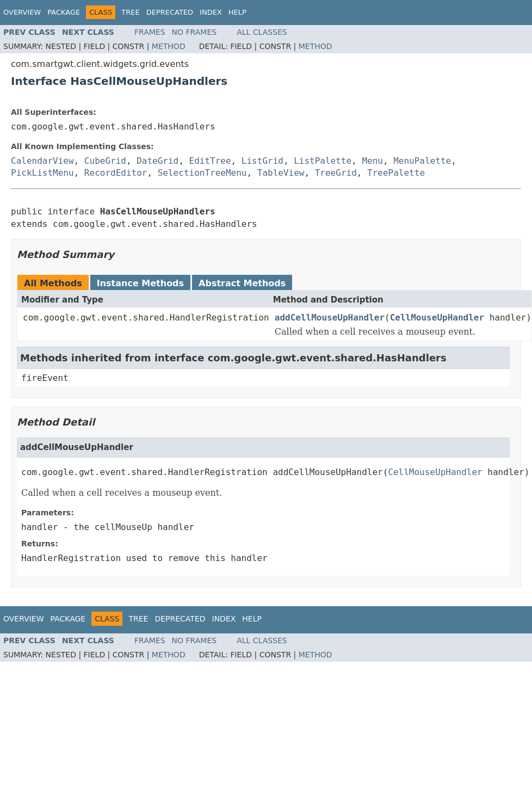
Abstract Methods (242, 283)
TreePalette (396, 173)
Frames (150, 32)
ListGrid (262, 161)
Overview (22, 12)
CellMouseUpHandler (437, 318)
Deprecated (170, 12)
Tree (130, 12)
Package (64, 12)
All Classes (262, 32)
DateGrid (157, 161)
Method (169, 46)
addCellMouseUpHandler (330, 318)
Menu (372, 161)
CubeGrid (105, 161)
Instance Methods (140, 283)
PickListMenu (42, 173)
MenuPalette (422, 161)
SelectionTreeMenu (202, 173)
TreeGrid (336, 173)
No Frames (194, 32)
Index (211, 12)
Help (237, 12)
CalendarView (42, 161)
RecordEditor (116, 173)
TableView (281, 173)
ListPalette (323, 161)
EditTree (210, 161)
